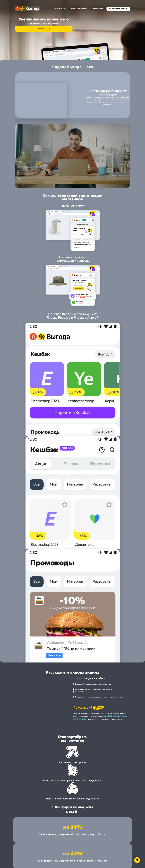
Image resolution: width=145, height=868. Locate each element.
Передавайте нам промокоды (114, 414)
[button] (72, 619)
